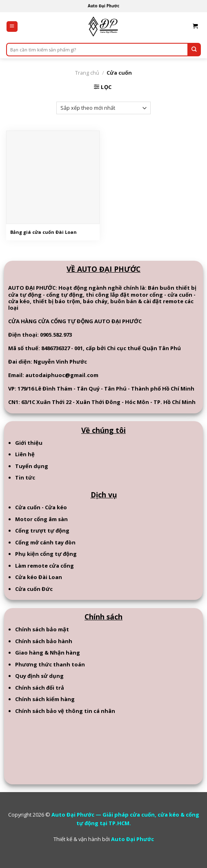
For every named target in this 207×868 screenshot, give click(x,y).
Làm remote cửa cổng (45, 566)
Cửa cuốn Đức (34, 589)
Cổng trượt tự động (42, 531)
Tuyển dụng (32, 466)
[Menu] (12, 27)
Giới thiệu (29, 443)
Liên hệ (25, 454)
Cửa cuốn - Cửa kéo (41, 507)
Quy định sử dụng (39, 676)
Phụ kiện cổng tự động (46, 554)
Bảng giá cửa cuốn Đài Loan (43, 232)
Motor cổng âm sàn (41, 519)
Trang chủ (87, 73)
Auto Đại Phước (132, 839)
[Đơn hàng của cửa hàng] (103, 108)
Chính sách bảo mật (42, 629)
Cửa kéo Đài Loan (39, 577)
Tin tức (25, 477)
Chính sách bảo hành (44, 641)
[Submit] (194, 50)
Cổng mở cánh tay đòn (45, 542)
